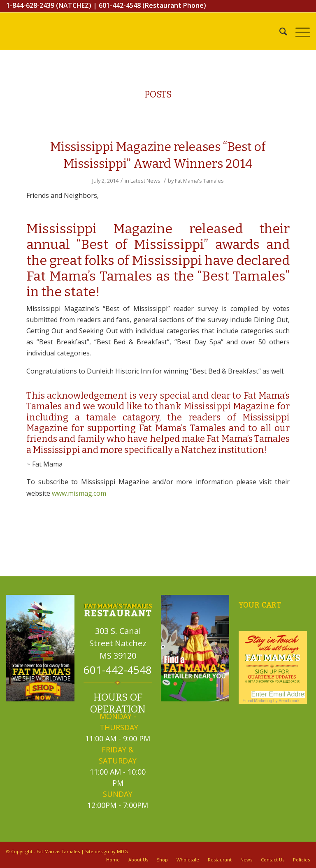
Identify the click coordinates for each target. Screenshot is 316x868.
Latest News (145, 181)
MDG (122, 851)
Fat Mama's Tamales (199, 181)
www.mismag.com (79, 493)
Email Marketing (258, 701)
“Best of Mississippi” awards (165, 244)
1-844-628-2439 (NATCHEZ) (49, 5)
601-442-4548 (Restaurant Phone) (152, 5)
